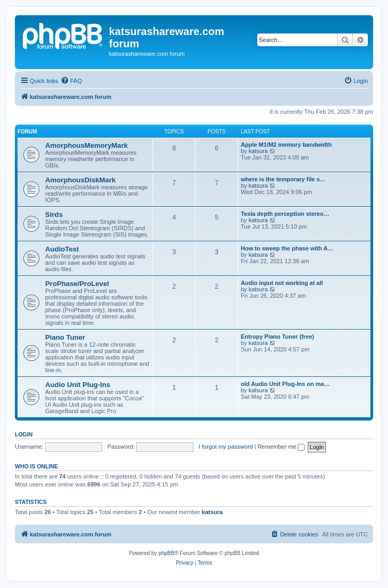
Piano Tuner (65, 337)
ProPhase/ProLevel (77, 284)
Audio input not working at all (282, 283)
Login (24, 434)
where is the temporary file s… (283, 179)
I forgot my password (226, 447)
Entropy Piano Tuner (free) (277, 337)
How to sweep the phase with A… (287, 248)
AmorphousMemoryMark (86, 145)
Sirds (54, 215)
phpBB (166, 553)
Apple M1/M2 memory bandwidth (286, 145)
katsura (258, 151)
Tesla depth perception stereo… (285, 214)
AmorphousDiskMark (81, 180)
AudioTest (62, 249)
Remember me (281, 447)
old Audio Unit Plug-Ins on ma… (285, 384)
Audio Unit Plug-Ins (78, 385)
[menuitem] (71, 81)
